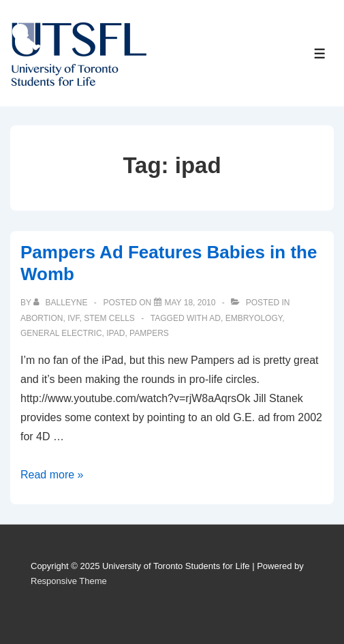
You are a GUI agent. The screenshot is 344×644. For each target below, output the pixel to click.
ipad (115, 333)
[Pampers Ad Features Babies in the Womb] (190, 303)
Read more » (52, 475)
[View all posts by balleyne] (62, 303)
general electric (61, 333)
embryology (254, 318)
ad (215, 318)
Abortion (42, 318)
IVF (73, 318)
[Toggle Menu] (320, 53)
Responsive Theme (69, 581)
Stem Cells (109, 318)
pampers (149, 333)
